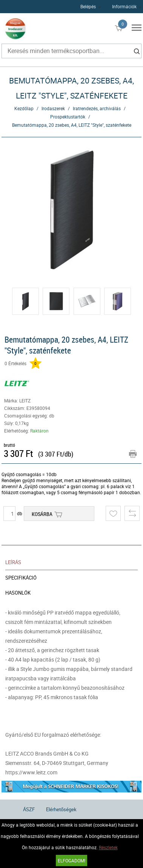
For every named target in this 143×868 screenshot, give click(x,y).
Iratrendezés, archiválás (97, 108)
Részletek (108, 847)
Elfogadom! (71, 860)
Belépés (88, 6)
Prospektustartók (68, 117)
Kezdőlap (24, 108)
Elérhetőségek (61, 809)
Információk (124, 6)
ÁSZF (29, 809)
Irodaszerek (53, 108)
